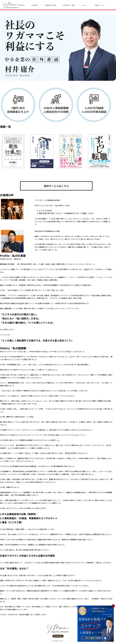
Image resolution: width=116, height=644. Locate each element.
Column (84, 5)
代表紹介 (22, 5)
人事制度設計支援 (50, 5)
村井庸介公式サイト (59, 641)
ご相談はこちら (99, 5)
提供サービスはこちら (56, 186)
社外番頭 (34, 5)
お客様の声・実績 (69, 5)
